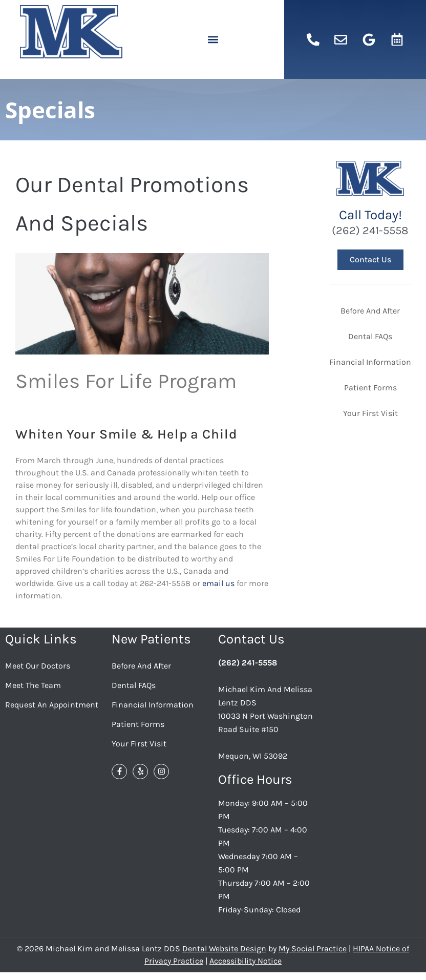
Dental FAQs (134, 685)
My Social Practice (313, 948)
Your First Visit (139, 744)
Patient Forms (138, 724)
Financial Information (153, 705)
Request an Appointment (52, 705)
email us (219, 583)
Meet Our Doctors (38, 666)
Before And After (141, 666)
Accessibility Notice (246, 961)
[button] (213, 40)
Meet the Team (33, 685)
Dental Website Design (224, 948)
